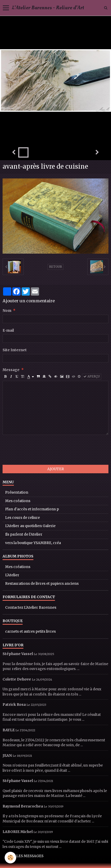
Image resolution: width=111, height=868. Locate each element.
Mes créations (18, 501)
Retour (55, 267)
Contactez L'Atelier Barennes (31, 608)
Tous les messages (24, 856)
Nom (7, 311)
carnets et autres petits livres (30, 631)
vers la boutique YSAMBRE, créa (33, 543)
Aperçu (92, 376)
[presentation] (42, 450)
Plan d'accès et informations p (32, 509)
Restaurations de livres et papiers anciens (42, 584)
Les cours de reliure (22, 518)
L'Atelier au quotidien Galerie (30, 526)
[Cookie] (10, 858)
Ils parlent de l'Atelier (24, 534)
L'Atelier (12, 575)
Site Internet (15, 350)
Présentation (17, 492)
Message (11, 370)
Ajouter (56, 469)
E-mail (8, 330)
